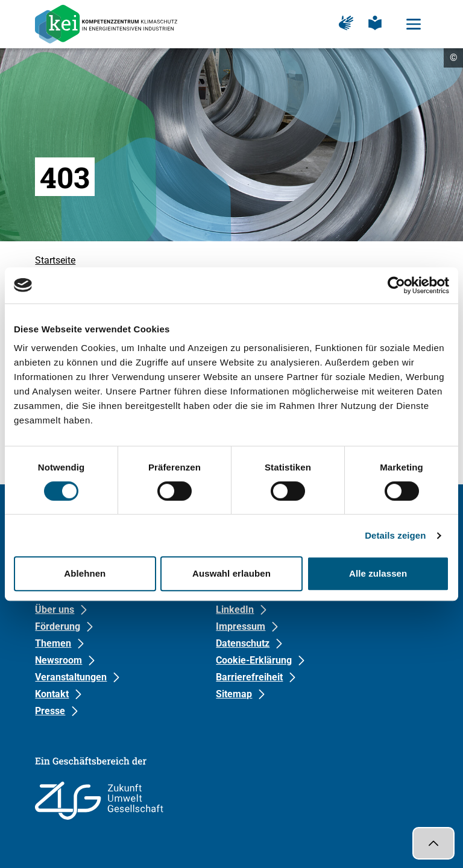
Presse (50, 711)
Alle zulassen (378, 573)
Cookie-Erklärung (254, 660)
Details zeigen (395, 535)
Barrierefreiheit (249, 677)
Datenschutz (243, 643)
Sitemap (234, 694)
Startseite (55, 260)
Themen (53, 643)
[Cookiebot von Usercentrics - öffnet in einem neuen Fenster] (396, 285)
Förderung (58, 626)
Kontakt (52, 694)
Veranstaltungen (71, 677)
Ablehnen (85, 573)
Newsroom (58, 660)
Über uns (55, 610)
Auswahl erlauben (231, 573)
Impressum (241, 626)
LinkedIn (235, 610)
